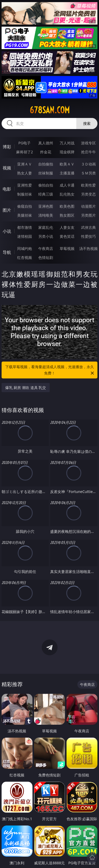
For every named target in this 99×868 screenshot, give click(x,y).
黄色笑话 (67, 236)
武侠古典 (88, 227)
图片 (7, 210)
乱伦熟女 (67, 194)
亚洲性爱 (25, 185)
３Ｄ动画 (88, 164)
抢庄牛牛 (88, 152)
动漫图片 (88, 206)
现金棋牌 (67, 152)
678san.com (50, 110)
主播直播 (67, 173)
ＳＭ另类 (88, 173)
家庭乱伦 (46, 227)
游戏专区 (88, 143)
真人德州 (46, 143)
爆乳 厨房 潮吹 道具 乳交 (26, 388)
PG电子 (24, 143)
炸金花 (46, 152)
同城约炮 (25, 248)
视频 (7, 168)
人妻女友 (67, 227)
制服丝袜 (25, 194)
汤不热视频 (88, 248)
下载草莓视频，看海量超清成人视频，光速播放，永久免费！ (50, 370)
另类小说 (46, 236)
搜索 (87, 123)
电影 (7, 189)
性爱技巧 (88, 236)
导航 (7, 252)
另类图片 (88, 215)
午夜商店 (46, 248)
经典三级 (46, 194)
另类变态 (88, 194)
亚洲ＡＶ (25, 164)
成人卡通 (67, 185)
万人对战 (67, 143)
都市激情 (25, 227)
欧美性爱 (88, 185)
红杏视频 (25, 257)
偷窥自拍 (25, 206)
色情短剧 (46, 257)
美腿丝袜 (25, 215)
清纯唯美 (46, 215)
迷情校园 (25, 236)
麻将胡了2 (25, 152)
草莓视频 (67, 248)
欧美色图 (67, 206)
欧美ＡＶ (67, 164)
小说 (7, 231)
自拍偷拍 (46, 164)
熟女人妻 (25, 173)
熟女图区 (67, 215)
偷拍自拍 (46, 185)
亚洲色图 (46, 206)
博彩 (7, 147)
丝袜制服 (46, 173)
